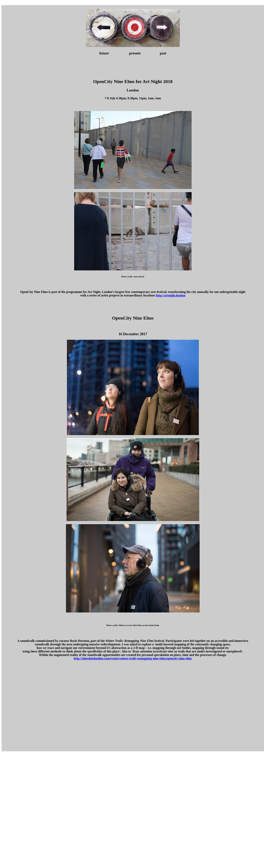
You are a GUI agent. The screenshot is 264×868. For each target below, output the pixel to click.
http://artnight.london (171, 295)
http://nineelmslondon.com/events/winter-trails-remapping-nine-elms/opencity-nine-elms (133, 658)
